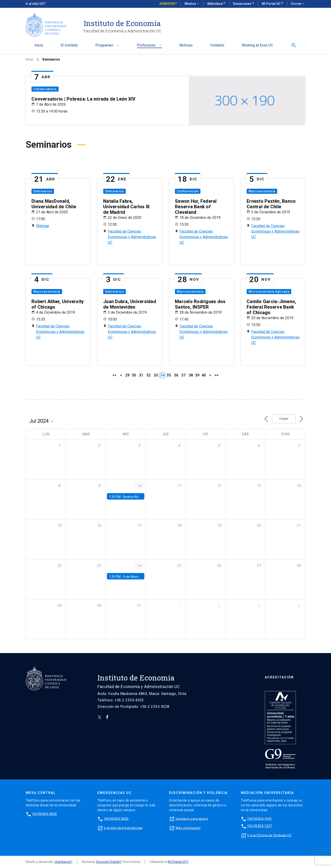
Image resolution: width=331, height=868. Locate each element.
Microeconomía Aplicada (269, 292)
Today (284, 419)
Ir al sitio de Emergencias (123, 828)
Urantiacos (62, 862)
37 (183, 375)
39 (197, 375)
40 (204, 375)
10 (139, 486)
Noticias (186, 45)
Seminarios (43, 191)
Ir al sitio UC (35, 4)
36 (176, 375)
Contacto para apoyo (192, 819)
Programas (107, 45)
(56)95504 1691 (260, 819)
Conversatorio (45, 89)
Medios (192, 4)
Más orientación (188, 828)
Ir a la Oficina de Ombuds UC (269, 835)
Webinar (43, 226)
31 (141, 375)
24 (139, 566)
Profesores (150, 45)
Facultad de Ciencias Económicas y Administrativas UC (132, 237)
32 (148, 375)
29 (127, 375)
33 (156, 375)
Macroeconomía (262, 191)
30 (134, 375)
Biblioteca (215, 4)
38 (191, 375)
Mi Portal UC (271, 4)
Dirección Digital (108, 862)
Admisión (167, 4)
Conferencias (188, 191)
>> (217, 375)
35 (169, 375)
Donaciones (243, 4)
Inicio (39, 45)
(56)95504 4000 (45, 814)
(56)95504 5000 (116, 819)
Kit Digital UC (177, 862)
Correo (298, 4)
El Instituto (69, 45)
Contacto (217, 45)
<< (114, 375)
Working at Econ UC (257, 45)
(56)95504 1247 (260, 826)
